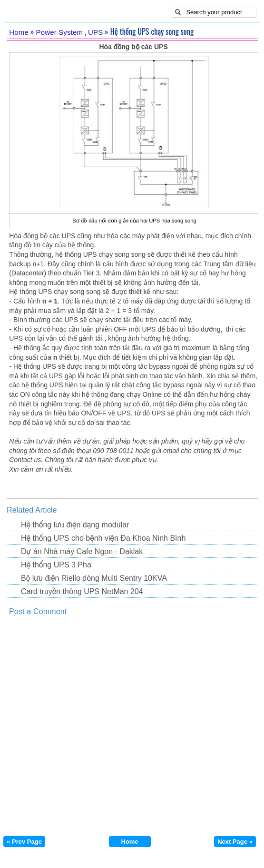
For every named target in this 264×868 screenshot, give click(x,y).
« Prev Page (24, 842)
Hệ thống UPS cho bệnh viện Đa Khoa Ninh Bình (103, 538)
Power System (60, 32)
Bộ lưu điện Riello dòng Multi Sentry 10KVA (94, 578)
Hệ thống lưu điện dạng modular (75, 525)
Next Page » (235, 842)
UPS (95, 32)
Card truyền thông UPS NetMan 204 (82, 591)
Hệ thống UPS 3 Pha (56, 565)
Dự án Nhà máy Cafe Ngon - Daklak (82, 551)
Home (19, 32)
